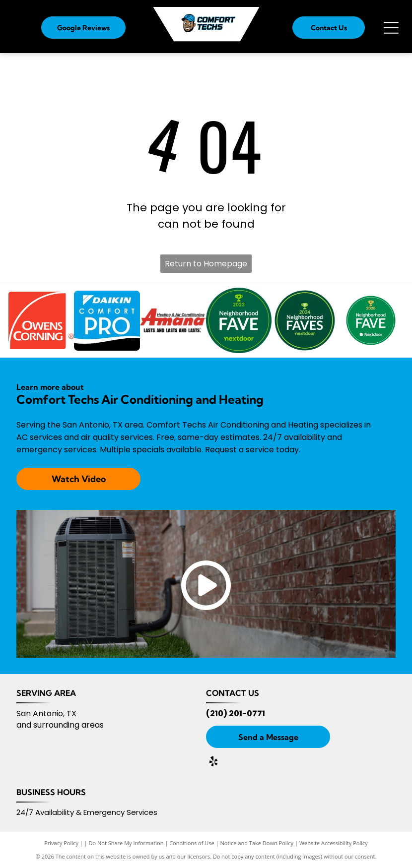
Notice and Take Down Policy (257, 843)
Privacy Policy (61, 843)
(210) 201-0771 (236, 713)
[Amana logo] (173, 321)
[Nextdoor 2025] (371, 321)
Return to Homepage (206, 264)
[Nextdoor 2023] (239, 321)
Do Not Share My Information (126, 843)
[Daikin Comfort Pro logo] (107, 321)
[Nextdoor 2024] (305, 321)
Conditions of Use (192, 843)
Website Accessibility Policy (334, 843)
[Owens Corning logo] (41, 321)
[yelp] (213, 763)
